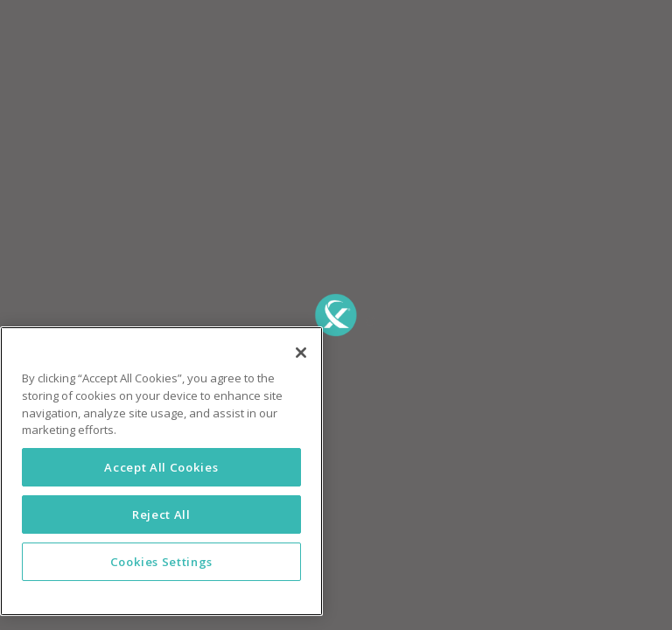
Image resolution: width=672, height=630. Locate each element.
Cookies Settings (162, 562)
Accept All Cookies (161, 467)
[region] (161, 471)
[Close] (301, 353)
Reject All (161, 514)
